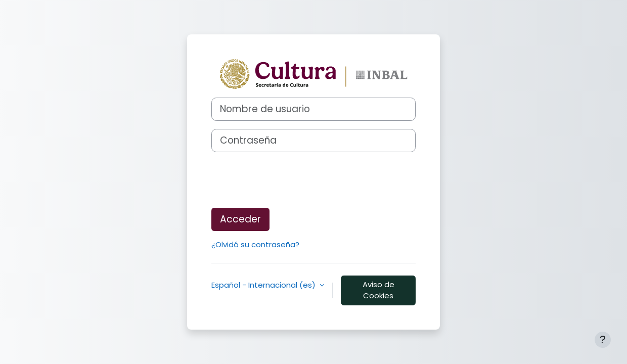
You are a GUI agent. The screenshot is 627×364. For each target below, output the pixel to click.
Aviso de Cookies (378, 290)
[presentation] (288, 180)
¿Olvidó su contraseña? (255, 244)
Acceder (240, 219)
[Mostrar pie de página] (603, 340)
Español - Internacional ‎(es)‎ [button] (264, 285)
